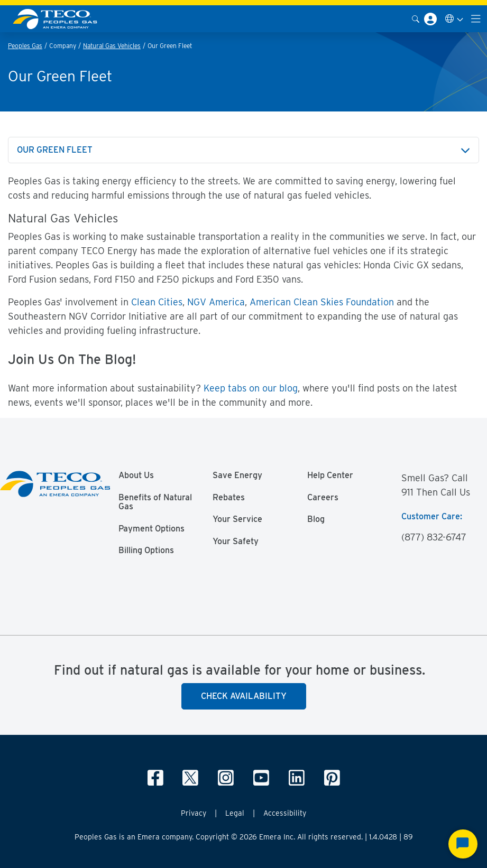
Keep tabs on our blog (251, 388)
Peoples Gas (25, 46)
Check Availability (244, 696)
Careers (323, 498)
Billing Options (146, 550)
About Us (136, 475)
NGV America (216, 302)
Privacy (194, 813)
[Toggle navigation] (476, 19)
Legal (235, 813)
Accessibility (285, 813)
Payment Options (151, 529)
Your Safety (236, 542)
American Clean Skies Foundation (322, 302)
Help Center (330, 475)
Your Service (237, 519)
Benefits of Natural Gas (155, 502)
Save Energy (237, 475)
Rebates (229, 498)
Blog (316, 519)
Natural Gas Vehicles (112, 46)
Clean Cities (157, 302)
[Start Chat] (463, 844)
